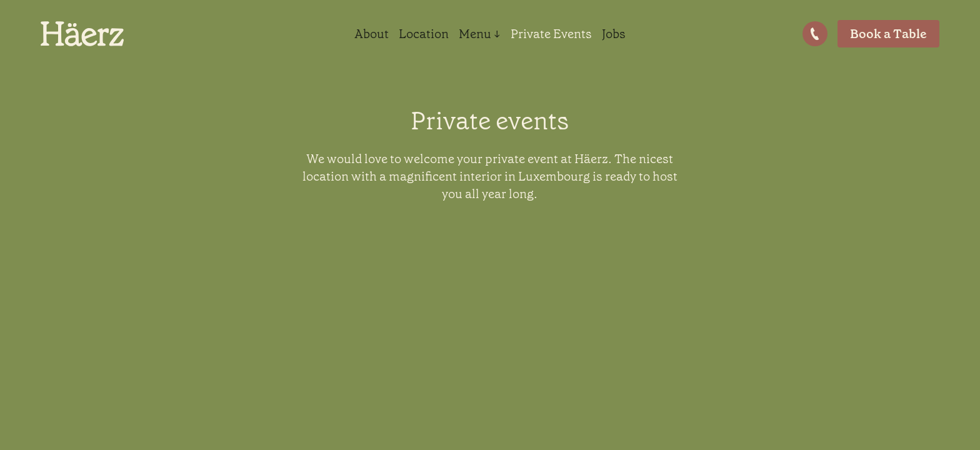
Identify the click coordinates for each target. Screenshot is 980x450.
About (372, 34)
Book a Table (888, 34)
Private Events (551, 34)
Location (424, 34)
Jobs (614, 34)
